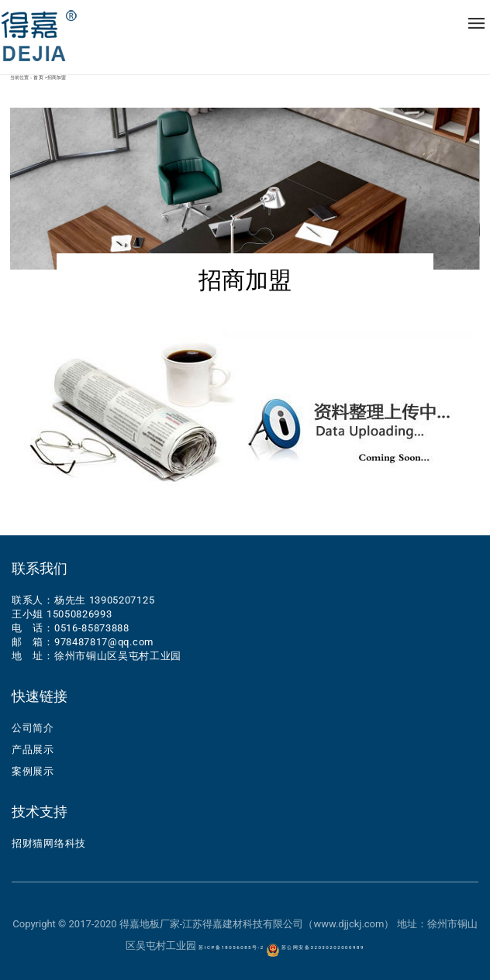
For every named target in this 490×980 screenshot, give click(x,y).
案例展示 (33, 771)
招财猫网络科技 (49, 843)
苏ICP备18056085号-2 (231, 947)
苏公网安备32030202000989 (316, 947)
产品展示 (33, 750)
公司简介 (33, 728)
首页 (39, 77)
